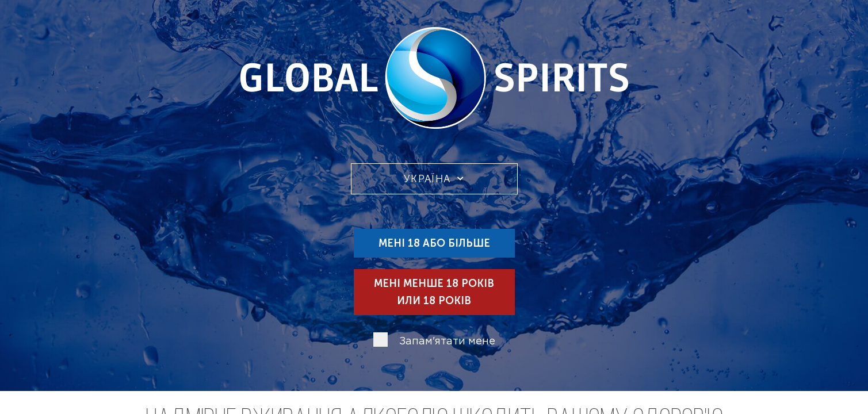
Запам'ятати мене (447, 342)
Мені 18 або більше (434, 243)
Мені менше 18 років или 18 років (434, 292)
